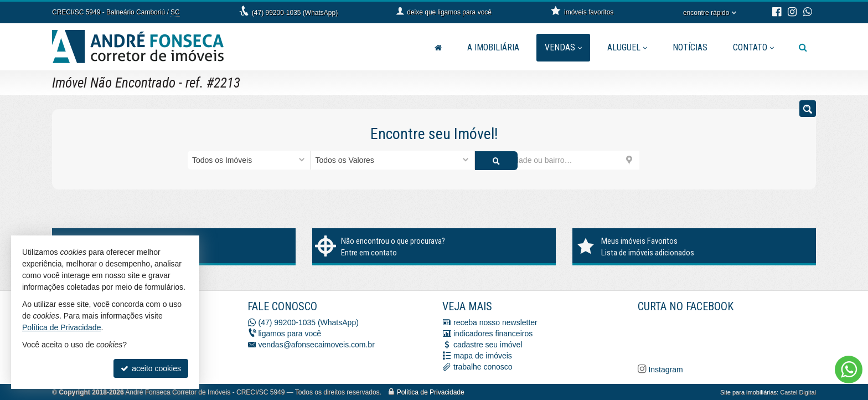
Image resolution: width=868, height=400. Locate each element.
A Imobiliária (493, 47)
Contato (753, 47)
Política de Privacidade (431, 392)
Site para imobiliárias (748, 392)
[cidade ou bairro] (557, 160)
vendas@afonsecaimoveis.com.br (317, 344)
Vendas (563, 47)
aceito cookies (151, 368)
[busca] (803, 48)
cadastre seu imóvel (488, 344)
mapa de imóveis (483, 355)
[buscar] (660, 160)
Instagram (665, 369)
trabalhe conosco (483, 366)
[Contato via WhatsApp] (849, 370)
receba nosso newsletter (495, 322)
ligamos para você (290, 333)
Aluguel (627, 47)
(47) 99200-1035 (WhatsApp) (295, 13)
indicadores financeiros (493, 333)
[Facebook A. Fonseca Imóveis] (721, 336)
